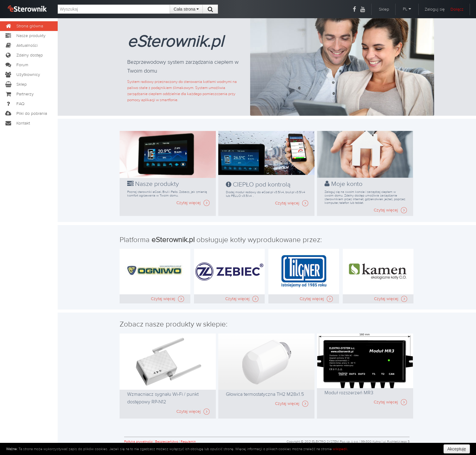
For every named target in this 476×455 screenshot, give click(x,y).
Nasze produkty (25, 36)
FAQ (15, 104)
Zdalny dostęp (24, 55)
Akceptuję (457, 449)
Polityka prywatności (138, 441)
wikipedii (340, 449)
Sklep (384, 9)
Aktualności (21, 46)
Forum (16, 65)
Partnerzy (19, 94)
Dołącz (457, 9)
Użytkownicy (22, 75)
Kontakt (17, 123)
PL (407, 9)
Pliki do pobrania (26, 114)
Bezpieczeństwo (167, 441)
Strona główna (24, 26)
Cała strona (186, 9)
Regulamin (188, 441)
